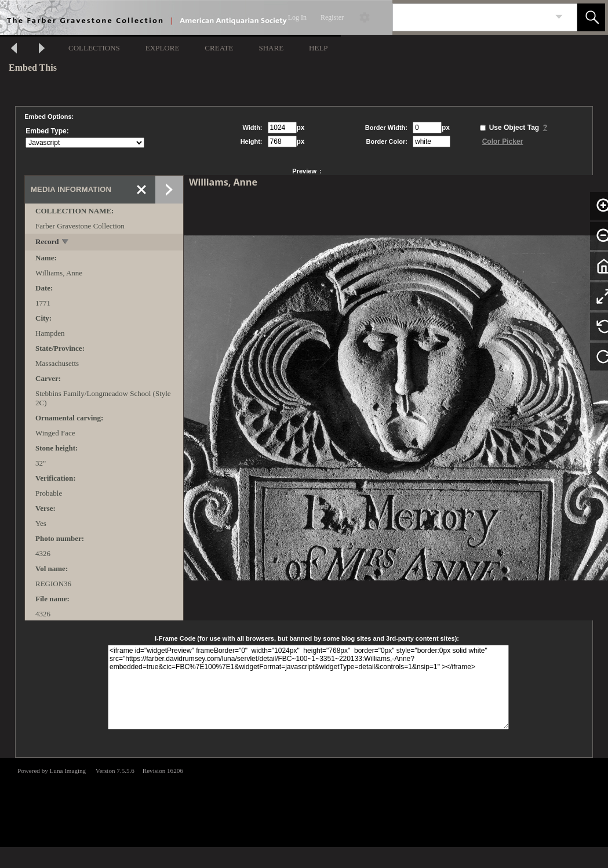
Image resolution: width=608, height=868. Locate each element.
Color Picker (503, 141)
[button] (591, 17)
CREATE (219, 48)
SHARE (271, 48)
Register (332, 17)
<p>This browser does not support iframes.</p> (304, 801)
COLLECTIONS (94, 48)
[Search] (471, 17)
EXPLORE (163, 48)
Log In (297, 17)
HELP (318, 48)
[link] (559, 17)
